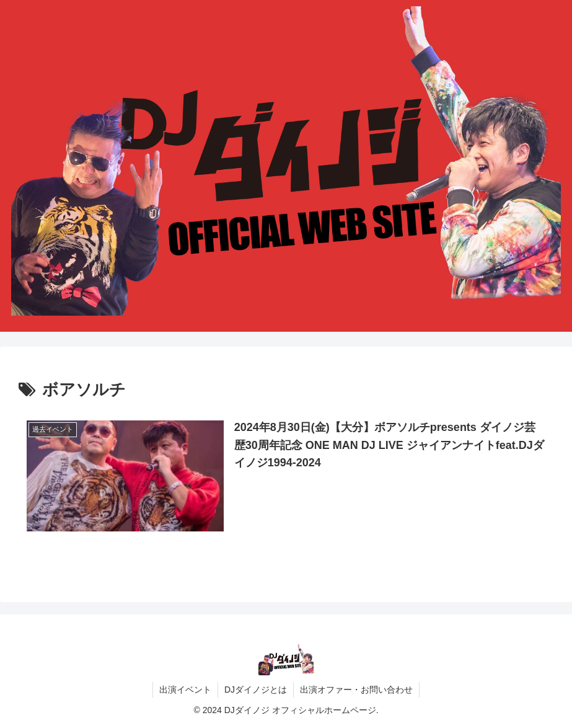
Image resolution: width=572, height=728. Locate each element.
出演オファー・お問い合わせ (356, 690)
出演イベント (185, 690)
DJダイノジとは (256, 690)
